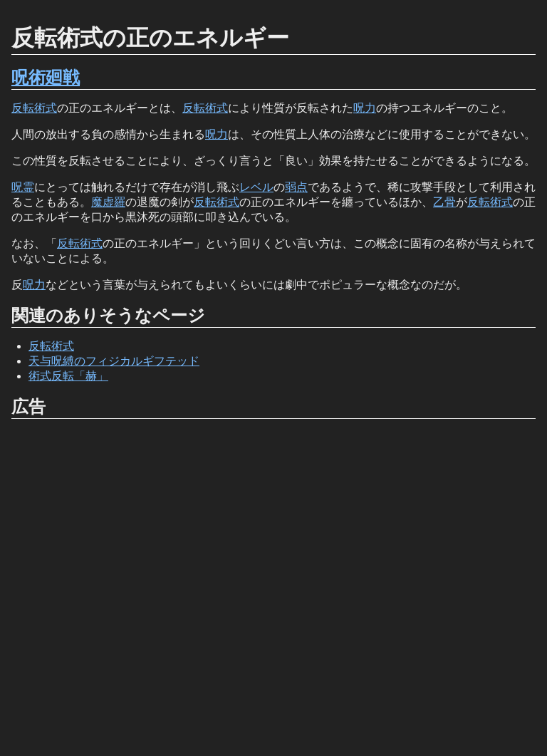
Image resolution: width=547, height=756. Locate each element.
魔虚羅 (108, 202)
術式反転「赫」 (68, 376)
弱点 (296, 187)
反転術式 (34, 108)
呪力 (365, 108)
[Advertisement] (273, 587)
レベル (256, 187)
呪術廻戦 (46, 77)
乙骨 (444, 202)
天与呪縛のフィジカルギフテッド (114, 361)
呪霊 (23, 187)
